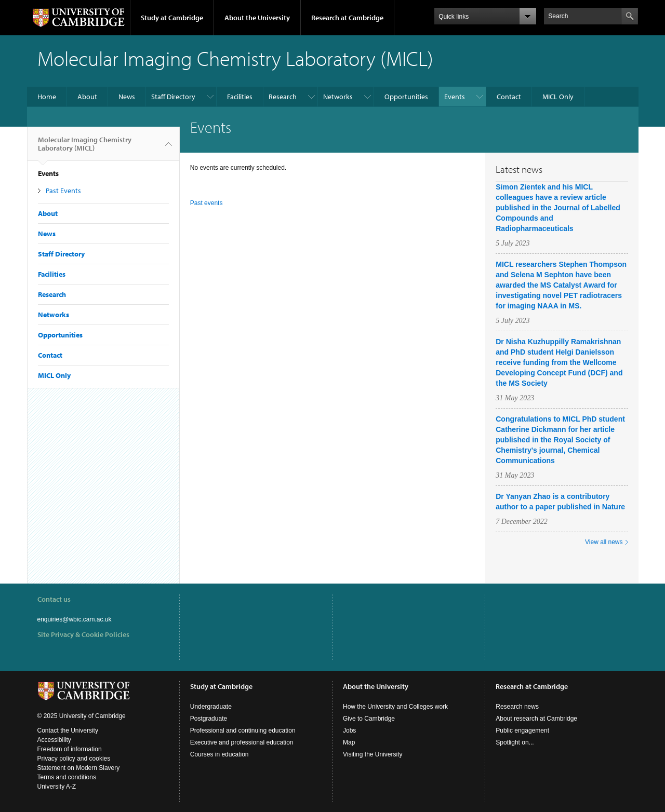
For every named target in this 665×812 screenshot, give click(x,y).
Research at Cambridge (347, 18)
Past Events (63, 191)
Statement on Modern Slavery (79, 768)
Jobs (349, 730)
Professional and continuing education (243, 730)
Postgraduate (209, 719)
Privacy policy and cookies (74, 759)
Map (349, 742)
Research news (517, 707)
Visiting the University (373, 754)
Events (455, 97)
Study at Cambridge (172, 18)
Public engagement (522, 730)
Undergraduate (211, 707)
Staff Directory (173, 97)
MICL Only (558, 97)
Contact (509, 97)
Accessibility (54, 740)
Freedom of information (70, 749)
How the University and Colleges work (395, 707)
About (87, 97)
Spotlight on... (515, 742)
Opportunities (406, 97)
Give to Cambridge (369, 719)
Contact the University (68, 730)
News (127, 97)
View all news (604, 542)
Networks (338, 97)
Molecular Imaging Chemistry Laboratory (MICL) (85, 148)
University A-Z (57, 787)
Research (283, 97)
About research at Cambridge (536, 719)
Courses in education (220, 754)
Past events (207, 203)
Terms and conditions (67, 777)
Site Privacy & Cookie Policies (83, 634)
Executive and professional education (242, 742)
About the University (257, 18)
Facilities (240, 97)
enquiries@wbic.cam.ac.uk (75, 619)
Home (47, 97)
